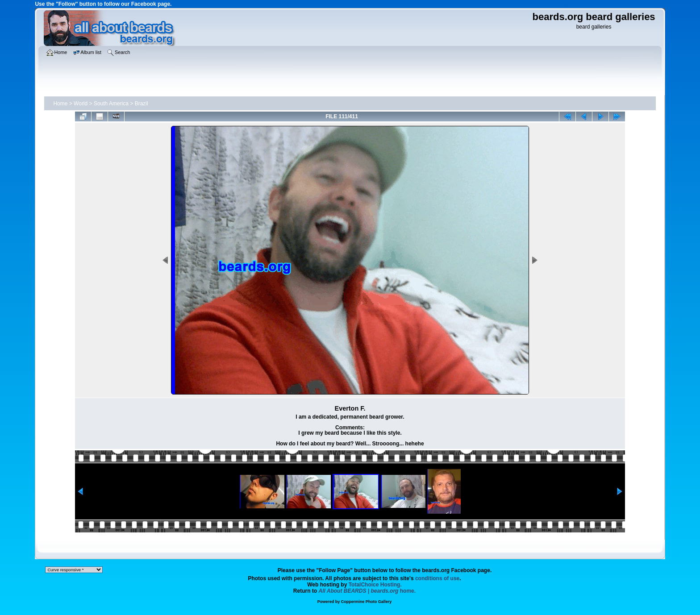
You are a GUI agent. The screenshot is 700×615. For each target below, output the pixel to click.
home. (367, 591)
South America (111, 104)
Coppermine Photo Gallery (367, 602)
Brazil (142, 104)
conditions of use (437, 578)
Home (60, 104)
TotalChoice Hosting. (375, 585)
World (81, 104)
